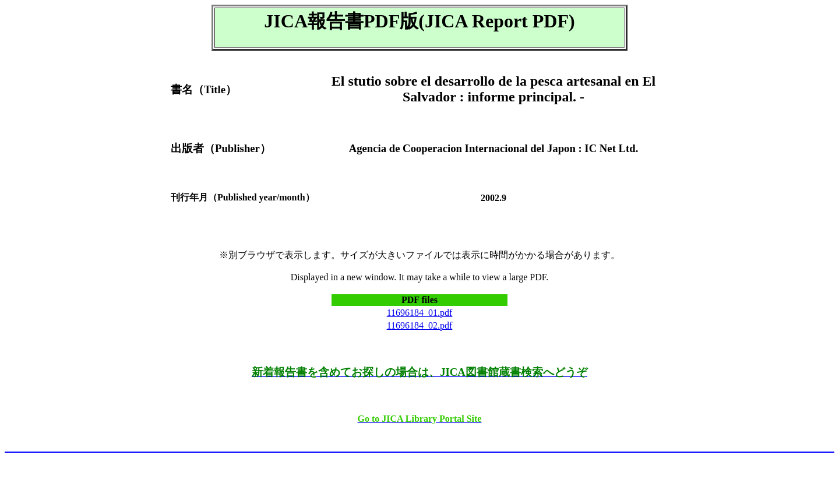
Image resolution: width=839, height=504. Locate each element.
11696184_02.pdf (420, 325)
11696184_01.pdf (420, 313)
